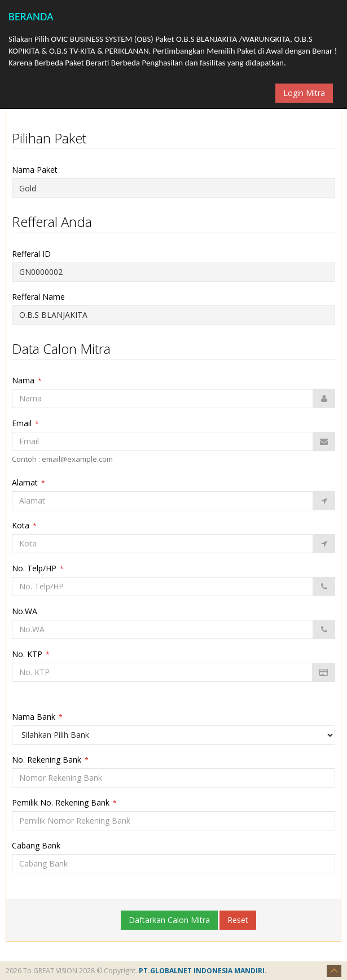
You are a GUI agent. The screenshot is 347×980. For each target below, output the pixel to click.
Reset (238, 920)
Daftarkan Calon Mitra (169, 920)
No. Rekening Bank (50, 760)
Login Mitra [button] (304, 93)
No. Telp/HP (38, 568)
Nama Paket (39, 170)
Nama (27, 380)
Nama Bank (37, 717)
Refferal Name (43, 297)
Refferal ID (36, 254)
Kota (24, 525)
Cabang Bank (39, 845)
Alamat (28, 482)
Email (25, 423)
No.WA (28, 611)
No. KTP (31, 654)
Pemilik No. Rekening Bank (64, 802)
